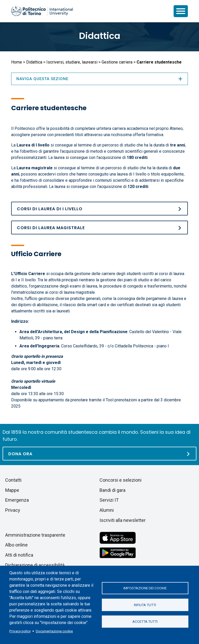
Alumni (107, 510)
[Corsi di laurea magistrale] (99, 227)
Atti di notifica (19, 555)
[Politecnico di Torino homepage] (42, 11)
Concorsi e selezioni (120, 480)
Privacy (13, 510)
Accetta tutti (145, 622)
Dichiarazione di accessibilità (35, 565)
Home (17, 62)
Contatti (13, 480)
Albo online (16, 545)
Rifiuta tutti (145, 605)
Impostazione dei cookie (145, 588)
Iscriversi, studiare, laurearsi (72, 62)
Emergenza (17, 500)
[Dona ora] (99, 454)
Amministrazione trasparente (35, 535)
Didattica (100, 36)
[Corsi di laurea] (99, 209)
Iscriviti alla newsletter (123, 520)
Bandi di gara (112, 490)
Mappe (12, 490)
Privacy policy (20, 631)
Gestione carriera (117, 62)
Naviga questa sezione (99, 79)
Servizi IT (109, 500)
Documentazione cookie (54, 631)
